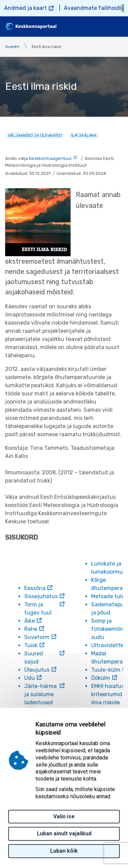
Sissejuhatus (41, 596)
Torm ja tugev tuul (38, 609)
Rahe (31, 629)
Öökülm (101, 678)
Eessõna (35, 588)
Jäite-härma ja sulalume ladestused (40, 694)
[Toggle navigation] (118, 27)
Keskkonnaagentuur (51, 158)
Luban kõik (64, 851)
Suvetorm (37, 637)
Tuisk (31, 645)
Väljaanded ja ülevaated (35, 135)
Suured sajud (34, 658)
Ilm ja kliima (84, 135)
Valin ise (64, 816)
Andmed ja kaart (25, 8)
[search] (100, 27)
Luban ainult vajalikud (64, 833)
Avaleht (12, 47)
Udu (30, 678)
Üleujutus (37, 670)
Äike (30, 621)
